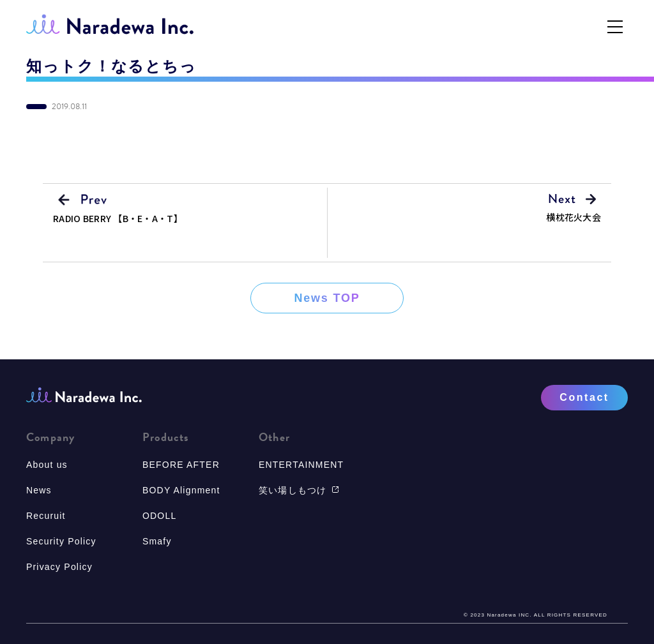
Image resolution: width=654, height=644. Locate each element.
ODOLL (159, 516)
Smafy (157, 541)
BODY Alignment (181, 490)
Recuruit (46, 516)
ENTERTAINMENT (301, 465)
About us (47, 465)
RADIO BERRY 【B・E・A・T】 (118, 218)
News (39, 490)
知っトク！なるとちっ (111, 66)
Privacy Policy (59, 567)
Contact (584, 397)
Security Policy (61, 541)
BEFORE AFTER (181, 465)
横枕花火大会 (574, 217)
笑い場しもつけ (299, 490)
